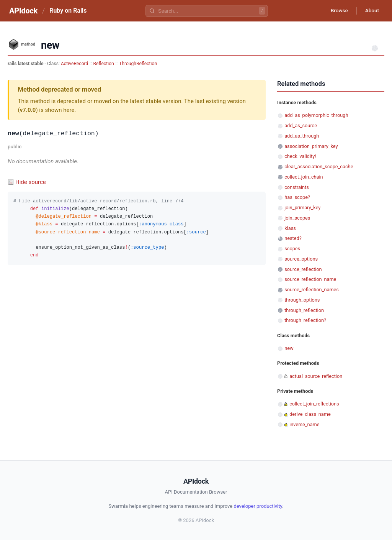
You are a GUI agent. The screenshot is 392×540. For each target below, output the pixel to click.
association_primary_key (311, 146)
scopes (292, 249)
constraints (297, 187)
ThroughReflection (138, 64)
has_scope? (297, 197)
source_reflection (303, 269)
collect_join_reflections (314, 404)
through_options (302, 300)
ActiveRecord (75, 64)
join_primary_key (302, 208)
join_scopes (297, 218)
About (371, 11)
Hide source (31, 182)
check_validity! (300, 156)
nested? (293, 238)
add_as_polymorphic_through (316, 115)
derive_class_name (310, 414)
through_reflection (304, 310)
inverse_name (304, 424)
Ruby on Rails (68, 11)
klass (290, 228)
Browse (336, 11)
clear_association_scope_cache (319, 167)
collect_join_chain (304, 177)
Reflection (104, 64)
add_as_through (302, 136)
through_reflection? (305, 320)
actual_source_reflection (316, 376)
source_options (301, 259)
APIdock (23, 11)
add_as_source (301, 126)
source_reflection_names (312, 290)
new (289, 348)
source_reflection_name (310, 279)
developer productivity (258, 506)
